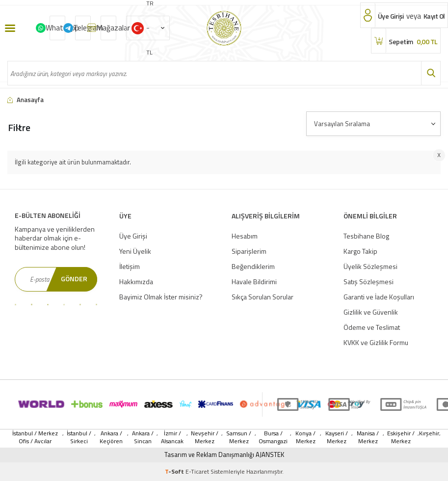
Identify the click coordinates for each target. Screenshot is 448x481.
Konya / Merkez (305, 437)
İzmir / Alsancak (172, 437)
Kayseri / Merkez (337, 437)
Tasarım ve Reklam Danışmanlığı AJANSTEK (224, 455)
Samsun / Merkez (239, 437)
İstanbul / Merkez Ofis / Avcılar (35, 437)
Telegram (83, 28)
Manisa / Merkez (368, 437)
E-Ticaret (197, 471)
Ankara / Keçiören (111, 437)
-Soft (175, 471)
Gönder (74, 279)
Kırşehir (429, 434)
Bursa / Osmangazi (273, 437)
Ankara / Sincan (143, 437)
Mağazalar (108, 28)
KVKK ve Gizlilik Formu (376, 342)
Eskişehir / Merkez (401, 437)
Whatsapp (57, 28)
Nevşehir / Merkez (205, 437)
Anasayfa (26, 100)
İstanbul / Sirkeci (79, 437)
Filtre (19, 127)
